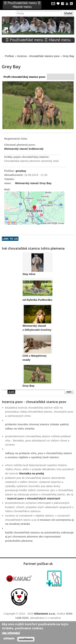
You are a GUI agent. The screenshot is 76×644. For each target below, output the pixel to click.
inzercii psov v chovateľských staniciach (34, 499)
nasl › (69, 392)
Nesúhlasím (26, 639)
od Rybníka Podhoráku (37, 300)
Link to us (10, 239)
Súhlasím (9, 638)
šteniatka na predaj (32, 473)
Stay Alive (29, 274)
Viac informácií (11, 633)
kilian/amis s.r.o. (45, 614)
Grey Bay (28, 386)
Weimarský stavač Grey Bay (33, 183)
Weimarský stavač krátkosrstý (24, 149)
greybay (21, 171)
